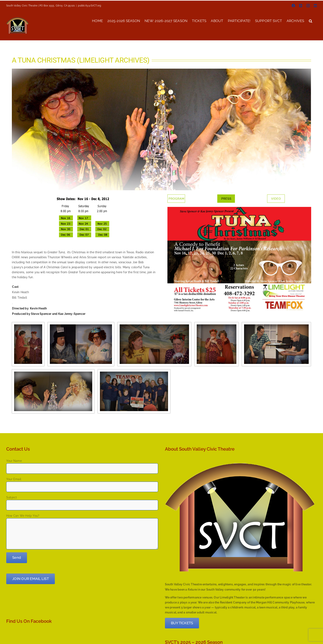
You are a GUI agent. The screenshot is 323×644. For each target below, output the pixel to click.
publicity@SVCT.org (89, 6)
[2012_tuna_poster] (239, 208)
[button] (311, 21)
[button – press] (226, 196)
